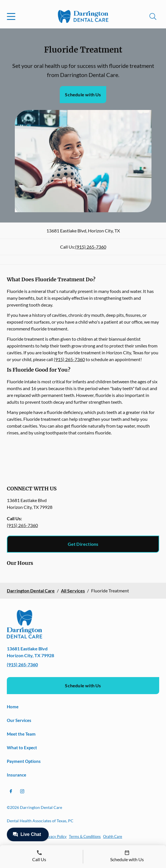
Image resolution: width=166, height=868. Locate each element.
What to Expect (22, 748)
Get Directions (83, 544)
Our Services (19, 720)
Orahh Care (113, 836)
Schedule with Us (83, 94)
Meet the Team (21, 734)
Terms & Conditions (85, 836)
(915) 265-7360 (91, 247)
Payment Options (24, 761)
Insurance (17, 775)
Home (13, 707)
